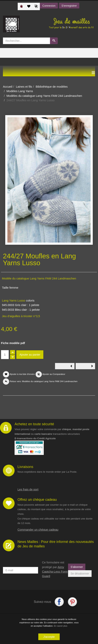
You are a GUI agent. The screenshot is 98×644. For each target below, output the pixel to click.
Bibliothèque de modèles (52, 87)
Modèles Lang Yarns (20, 91)
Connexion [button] (49, 6)
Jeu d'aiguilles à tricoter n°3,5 (21, 316)
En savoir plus (61, 626)
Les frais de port (28, 489)
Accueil (8, 87)
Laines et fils (24, 87)
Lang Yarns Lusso (14, 300)
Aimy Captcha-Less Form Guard (55, 572)
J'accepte (49, 637)
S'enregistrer (69, 6)
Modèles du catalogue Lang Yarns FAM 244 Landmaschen (44, 96)
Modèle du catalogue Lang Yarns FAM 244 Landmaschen (39, 278)
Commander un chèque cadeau (38, 530)
